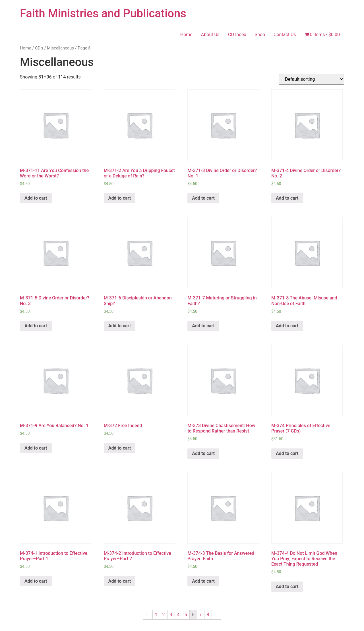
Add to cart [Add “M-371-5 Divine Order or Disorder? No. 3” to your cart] (36, 326)
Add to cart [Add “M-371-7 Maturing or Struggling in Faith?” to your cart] (203, 326)
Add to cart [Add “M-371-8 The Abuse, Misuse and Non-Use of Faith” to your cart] (287, 326)
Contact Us (285, 35)
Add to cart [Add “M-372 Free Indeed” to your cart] (120, 448)
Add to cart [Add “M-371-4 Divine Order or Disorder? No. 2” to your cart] (287, 198)
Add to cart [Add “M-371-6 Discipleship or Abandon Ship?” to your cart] (120, 326)
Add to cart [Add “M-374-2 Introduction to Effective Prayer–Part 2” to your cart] (120, 581)
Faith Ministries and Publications (103, 14)
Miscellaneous (60, 48)
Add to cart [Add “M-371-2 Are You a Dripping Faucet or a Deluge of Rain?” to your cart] (120, 198)
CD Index (237, 35)
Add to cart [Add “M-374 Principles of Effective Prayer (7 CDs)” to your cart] (287, 453)
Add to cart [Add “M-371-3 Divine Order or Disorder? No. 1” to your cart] (203, 198)
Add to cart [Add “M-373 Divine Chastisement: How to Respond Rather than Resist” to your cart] (203, 453)
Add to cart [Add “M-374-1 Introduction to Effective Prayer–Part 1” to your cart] (36, 581)
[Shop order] (312, 79)
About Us (210, 35)
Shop (260, 35)
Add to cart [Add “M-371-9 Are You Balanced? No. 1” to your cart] (36, 448)
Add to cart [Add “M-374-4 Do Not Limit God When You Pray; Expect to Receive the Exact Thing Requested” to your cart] (287, 586)
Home (186, 35)
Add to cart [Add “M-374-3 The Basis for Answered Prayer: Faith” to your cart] (203, 581)
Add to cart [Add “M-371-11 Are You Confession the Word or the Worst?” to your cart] (36, 198)
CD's (39, 48)
